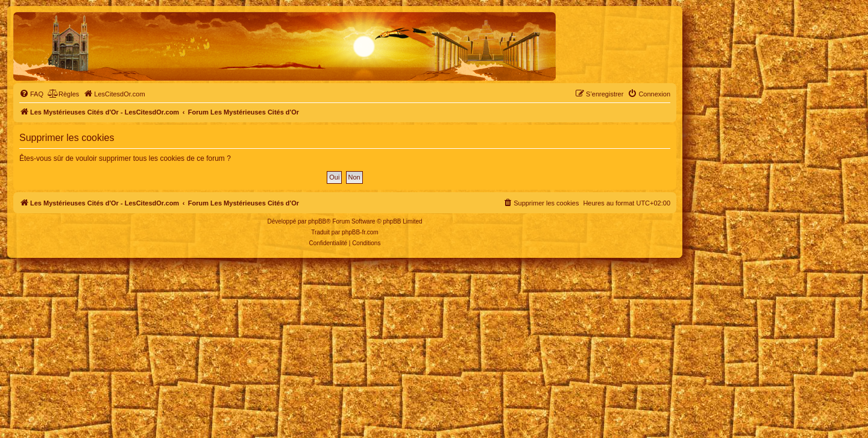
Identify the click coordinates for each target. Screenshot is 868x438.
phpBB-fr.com (360, 232)
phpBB (317, 221)
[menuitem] (31, 94)
